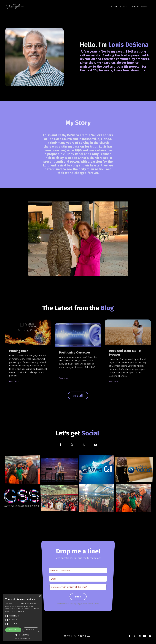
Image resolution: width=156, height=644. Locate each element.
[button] (22, 635)
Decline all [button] (31, 630)
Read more (20, 611)
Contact (123, 6)
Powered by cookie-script (22, 639)
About (112, 6)
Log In (135, 6)
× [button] (40, 596)
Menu (145, 6)
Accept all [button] (13, 630)
